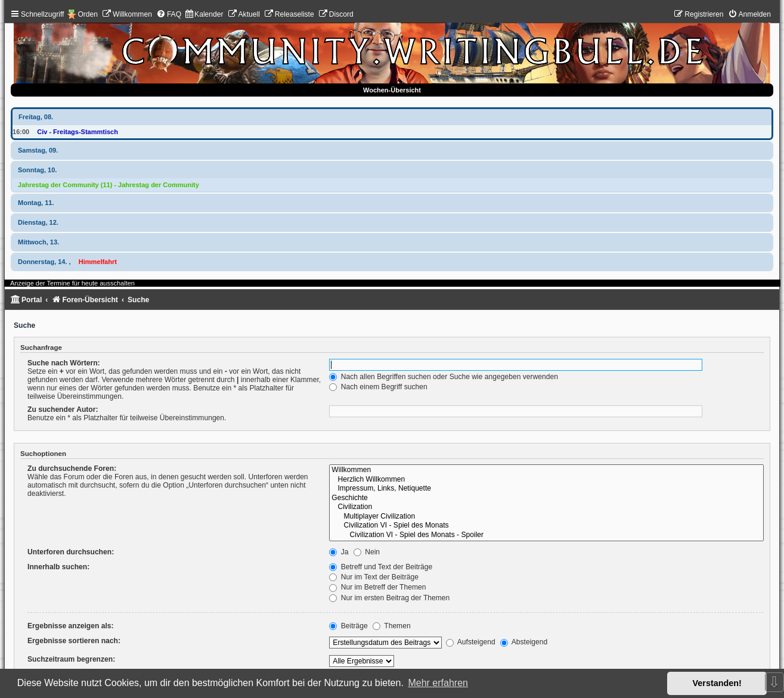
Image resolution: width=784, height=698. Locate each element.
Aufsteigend (471, 642)
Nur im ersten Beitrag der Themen (389, 598)
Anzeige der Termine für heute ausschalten (72, 283)
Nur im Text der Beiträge (374, 577)
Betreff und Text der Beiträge (381, 567)
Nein (367, 552)
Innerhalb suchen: (58, 567)
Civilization (546, 507)
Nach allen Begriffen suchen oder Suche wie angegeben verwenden (444, 377)
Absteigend (524, 642)
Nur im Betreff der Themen (377, 587)
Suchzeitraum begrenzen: (71, 659)
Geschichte (546, 498)
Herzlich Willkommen (546, 480)
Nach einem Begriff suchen (378, 387)
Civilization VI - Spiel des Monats (546, 526)
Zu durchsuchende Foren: (72, 469)
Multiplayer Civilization (546, 517)
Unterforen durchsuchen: (71, 552)
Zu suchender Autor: (63, 410)
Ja (339, 552)
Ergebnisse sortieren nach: (74, 641)
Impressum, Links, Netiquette (546, 489)
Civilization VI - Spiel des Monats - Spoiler (546, 535)
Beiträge (348, 626)
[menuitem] (127, 14)
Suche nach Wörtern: (64, 363)
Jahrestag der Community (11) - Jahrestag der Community (109, 185)
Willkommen (546, 470)
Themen (392, 626)
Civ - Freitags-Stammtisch (78, 132)
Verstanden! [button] (717, 683)
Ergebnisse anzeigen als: (71, 626)
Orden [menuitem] (88, 14)
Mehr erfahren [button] (438, 683)
